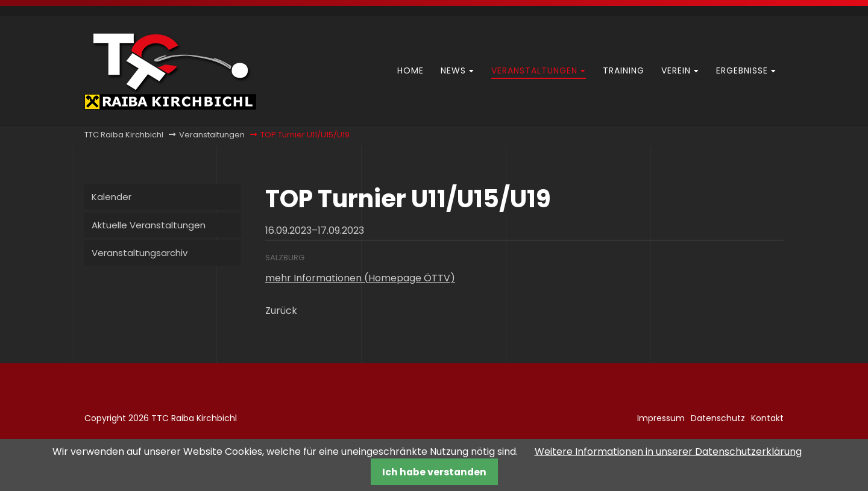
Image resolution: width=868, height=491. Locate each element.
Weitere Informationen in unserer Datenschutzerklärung (668, 452)
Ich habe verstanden (434, 472)
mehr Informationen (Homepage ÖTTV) (360, 278)
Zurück (281, 311)
